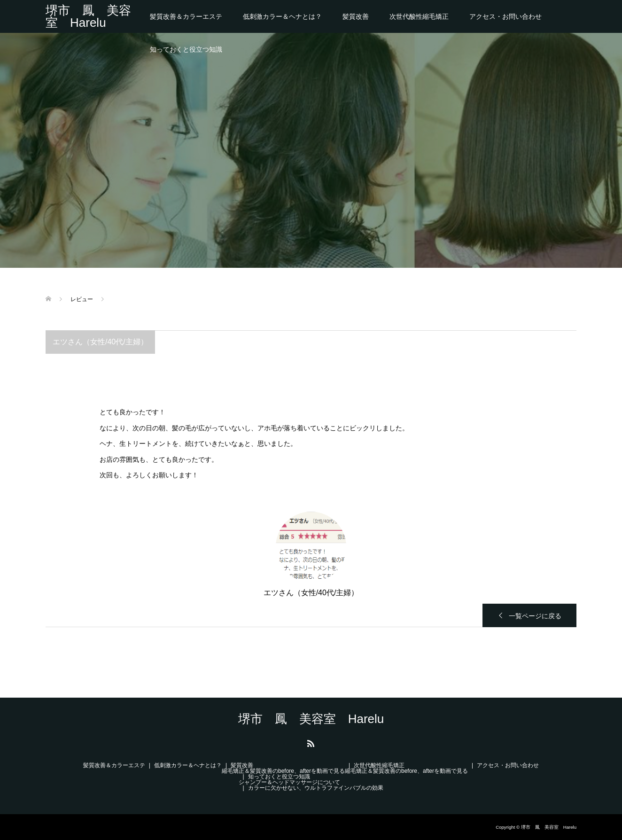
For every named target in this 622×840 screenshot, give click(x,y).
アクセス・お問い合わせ (505, 16)
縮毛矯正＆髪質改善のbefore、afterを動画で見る (283, 771)
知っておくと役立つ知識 (186, 49)
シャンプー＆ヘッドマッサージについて (289, 782)
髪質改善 (356, 16)
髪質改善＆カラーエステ (186, 16)
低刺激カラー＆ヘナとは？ (282, 16)
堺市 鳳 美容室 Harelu (88, 16)
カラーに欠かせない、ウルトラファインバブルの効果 (316, 788)
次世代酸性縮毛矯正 (419, 16)
